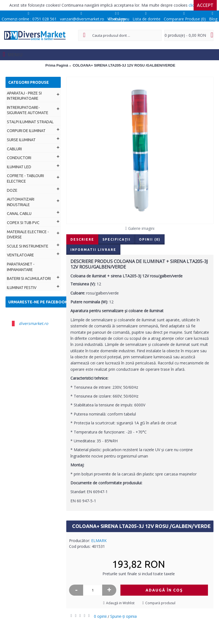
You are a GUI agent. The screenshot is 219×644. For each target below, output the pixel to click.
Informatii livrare (93, 250)
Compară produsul (160, 603)
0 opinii (100, 616)
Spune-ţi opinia (123, 616)
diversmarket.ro (33, 323)
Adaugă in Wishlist (120, 603)
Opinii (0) (150, 239)
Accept (205, 5)
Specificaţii (117, 239)
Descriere (82, 239)
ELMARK (99, 541)
